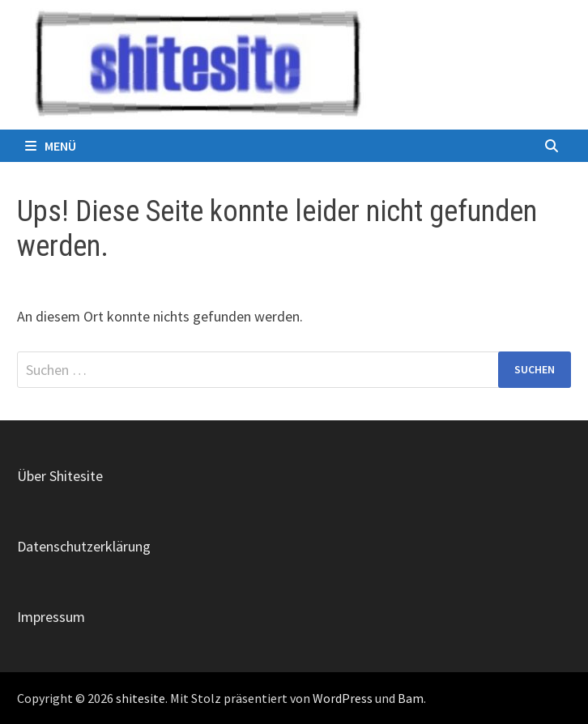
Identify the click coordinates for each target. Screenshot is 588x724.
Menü (51, 146)
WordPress (343, 698)
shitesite (141, 698)
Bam (411, 698)
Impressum (51, 617)
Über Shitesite (60, 476)
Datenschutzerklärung (84, 546)
